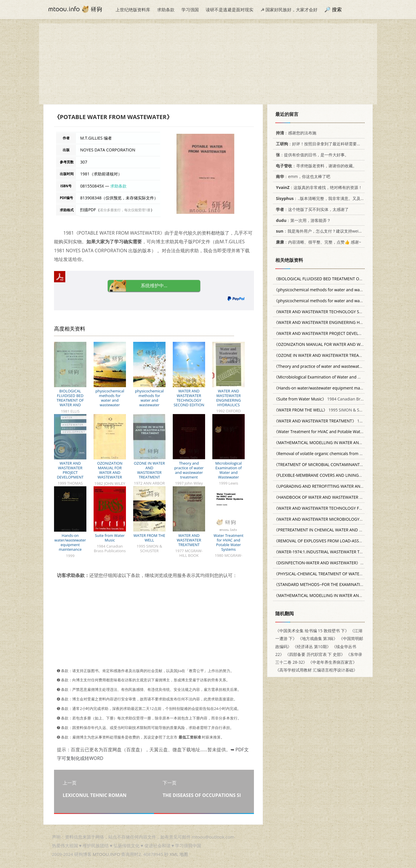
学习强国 (190, 10)
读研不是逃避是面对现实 (230, 10)
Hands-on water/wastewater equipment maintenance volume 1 (70, 545)
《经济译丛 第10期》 (312, 647)
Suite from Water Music (110, 538)
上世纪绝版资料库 (133, 10)
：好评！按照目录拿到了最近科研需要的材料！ (323, 144)
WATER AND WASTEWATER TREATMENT (189, 540)
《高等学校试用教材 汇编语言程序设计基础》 (316, 670)
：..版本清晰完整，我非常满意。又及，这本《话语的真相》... (339, 198)
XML (174, 854)
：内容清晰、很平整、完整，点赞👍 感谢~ (317, 242)
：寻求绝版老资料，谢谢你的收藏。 (315, 166)
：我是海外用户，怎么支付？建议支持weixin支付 (323, 231)
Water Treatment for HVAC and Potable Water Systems (228, 542)
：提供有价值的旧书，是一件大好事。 (311, 155)
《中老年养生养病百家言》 (333, 662)
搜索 (337, 9)
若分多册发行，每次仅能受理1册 (125, 210)
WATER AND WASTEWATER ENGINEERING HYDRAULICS (228, 398)
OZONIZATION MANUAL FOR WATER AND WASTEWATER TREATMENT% (110, 472)
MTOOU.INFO (106, 854)
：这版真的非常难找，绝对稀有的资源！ (318, 187)
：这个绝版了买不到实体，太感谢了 (311, 209)
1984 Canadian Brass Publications (332, 399)
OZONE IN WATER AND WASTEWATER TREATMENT (149, 470)
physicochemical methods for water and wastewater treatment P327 (149, 400)
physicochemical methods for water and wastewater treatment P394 (110, 400)
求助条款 (166, 10)
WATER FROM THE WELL (149, 538)
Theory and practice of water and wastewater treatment (189, 470)
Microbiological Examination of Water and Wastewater (229, 470)
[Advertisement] (208, 64)
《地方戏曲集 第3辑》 (318, 638)
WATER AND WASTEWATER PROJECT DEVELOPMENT (70, 470)
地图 (184, 854)
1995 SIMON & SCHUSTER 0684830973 (337, 410)
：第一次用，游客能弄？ (302, 220)
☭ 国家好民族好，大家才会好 (289, 10)
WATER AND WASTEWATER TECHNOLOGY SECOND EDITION (189, 398)
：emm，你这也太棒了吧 (302, 176)
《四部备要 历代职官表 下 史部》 (315, 654)
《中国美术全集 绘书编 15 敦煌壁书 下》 (312, 631)
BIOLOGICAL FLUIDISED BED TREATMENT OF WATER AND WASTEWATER (70, 400)
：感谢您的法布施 (295, 133)
